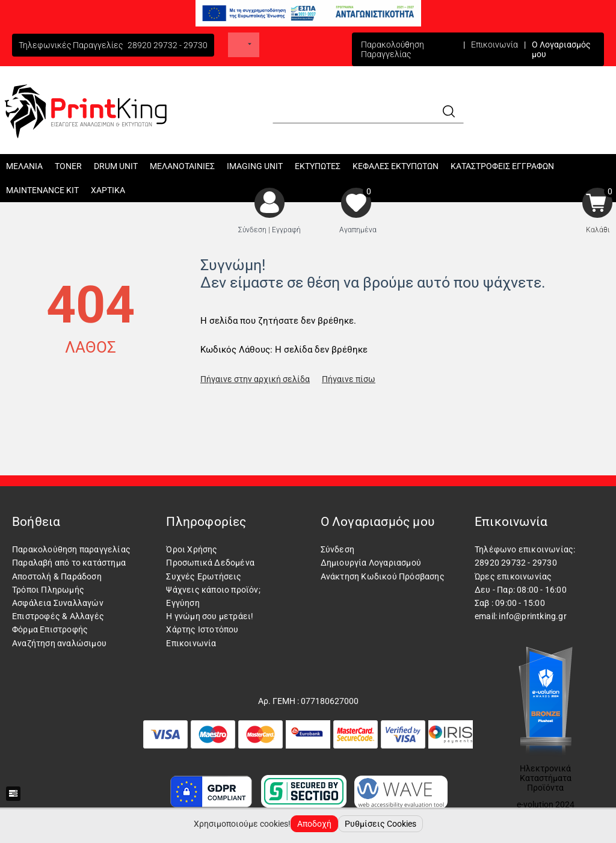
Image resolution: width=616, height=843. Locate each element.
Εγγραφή (286, 230)
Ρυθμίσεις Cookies (380, 824)
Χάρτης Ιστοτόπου (202, 629)
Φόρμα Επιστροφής (50, 629)
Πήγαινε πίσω (349, 379)
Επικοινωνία (494, 45)
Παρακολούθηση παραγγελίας (71, 549)
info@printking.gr (532, 616)
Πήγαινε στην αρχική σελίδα (255, 379)
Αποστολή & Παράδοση (57, 576)
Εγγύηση (183, 603)
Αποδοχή (314, 824)
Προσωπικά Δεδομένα (210, 563)
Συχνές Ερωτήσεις (204, 576)
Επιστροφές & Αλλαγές (58, 616)
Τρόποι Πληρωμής (48, 590)
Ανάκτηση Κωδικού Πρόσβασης (383, 576)
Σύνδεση (252, 230)
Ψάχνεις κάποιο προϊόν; (213, 590)
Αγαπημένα (358, 230)
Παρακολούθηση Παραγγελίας (393, 49)
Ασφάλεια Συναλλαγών (58, 603)
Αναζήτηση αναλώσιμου (59, 643)
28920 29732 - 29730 (168, 45)
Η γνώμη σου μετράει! (210, 616)
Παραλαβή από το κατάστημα (69, 563)
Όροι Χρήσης (192, 549)
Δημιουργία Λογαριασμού (371, 563)
